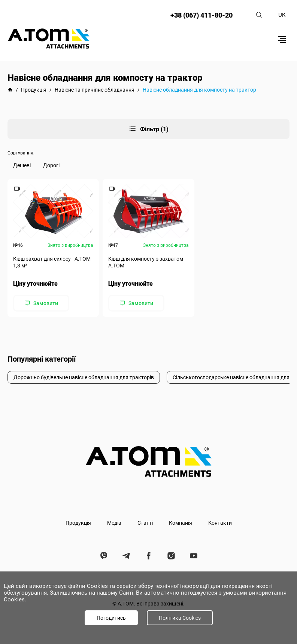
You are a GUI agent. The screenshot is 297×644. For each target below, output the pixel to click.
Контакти (220, 523)
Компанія (181, 523)
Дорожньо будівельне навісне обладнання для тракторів (84, 377)
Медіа (114, 523)
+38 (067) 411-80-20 (201, 15)
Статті (145, 523)
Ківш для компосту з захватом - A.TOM (147, 262)
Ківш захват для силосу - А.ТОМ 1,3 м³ (52, 262)
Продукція (78, 523)
